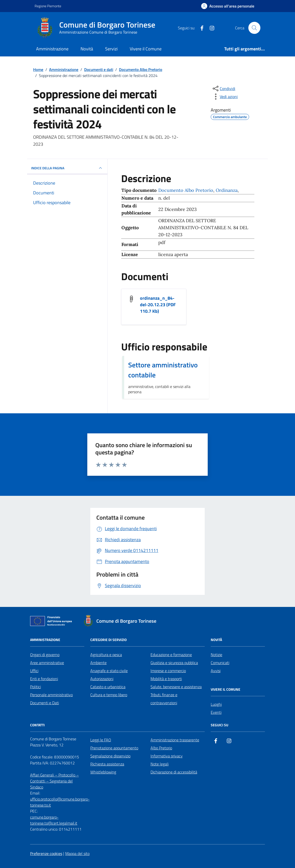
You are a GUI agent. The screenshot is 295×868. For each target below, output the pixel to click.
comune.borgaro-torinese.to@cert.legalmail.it (54, 820)
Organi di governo (45, 655)
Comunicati (220, 663)
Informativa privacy (167, 756)
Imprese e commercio (168, 671)
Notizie (216, 655)
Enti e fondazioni (44, 679)
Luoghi (216, 704)
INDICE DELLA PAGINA (67, 168)
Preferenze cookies (46, 853)
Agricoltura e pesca (106, 655)
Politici (35, 687)
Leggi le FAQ (101, 740)
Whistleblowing (103, 772)
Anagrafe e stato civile (109, 671)
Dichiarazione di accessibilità (174, 772)
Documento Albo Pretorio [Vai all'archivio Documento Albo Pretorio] (186, 190)
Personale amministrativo (51, 695)
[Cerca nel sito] (254, 28)
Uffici (34, 671)
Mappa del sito (77, 853)
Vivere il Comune (146, 49)
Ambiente (98, 663)
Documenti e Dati (45, 703)
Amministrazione (52, 49)
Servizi (111, 49)
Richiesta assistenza (107, 764)
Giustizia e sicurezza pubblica (174, 663)
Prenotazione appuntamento (114, 748)
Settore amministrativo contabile (163, 370)
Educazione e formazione (171, 655)
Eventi (216, 712)
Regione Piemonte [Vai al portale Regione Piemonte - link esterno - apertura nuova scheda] (48, 6)
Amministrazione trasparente (175, 740)
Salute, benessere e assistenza (176, 687)
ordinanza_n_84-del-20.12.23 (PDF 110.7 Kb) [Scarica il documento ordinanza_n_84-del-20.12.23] (158, 305)
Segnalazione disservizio (110, 756)
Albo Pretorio (161, 748)
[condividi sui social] (224, 89)
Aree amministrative (47, 663)
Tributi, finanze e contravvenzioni (164, 699)
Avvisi (216, 671)
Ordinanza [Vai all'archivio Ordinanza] (227, 190)
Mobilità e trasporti (166, 679)
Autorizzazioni (102, 679)
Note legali (160, 764)
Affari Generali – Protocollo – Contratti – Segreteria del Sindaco (54, 781)
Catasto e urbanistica (108, 687)
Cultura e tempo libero (109, 695)
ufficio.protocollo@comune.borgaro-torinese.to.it (60, 802)
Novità (87, 49)
